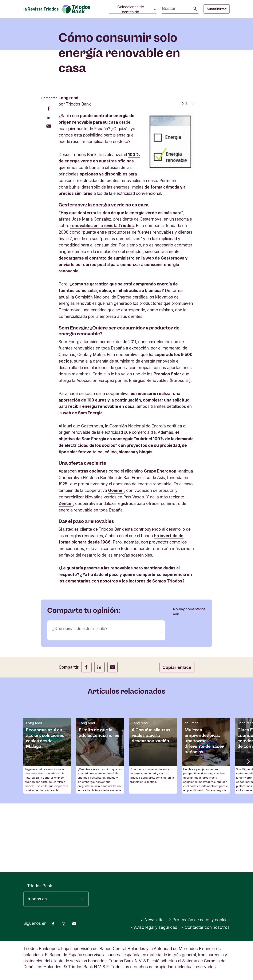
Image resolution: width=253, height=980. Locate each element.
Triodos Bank (40, 886)
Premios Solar (167, 443)
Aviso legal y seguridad (154, 927)
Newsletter (153, 920)
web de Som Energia (83, 482)
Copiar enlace (177, 736)
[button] (248, 830)
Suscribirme (217, 9)
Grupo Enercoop (160, 540)
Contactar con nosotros (205, 927)
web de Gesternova (165, 327)
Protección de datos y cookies (199, 920)
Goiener (116, 559)
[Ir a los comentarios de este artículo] (193, 172)
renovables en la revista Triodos (102, 295)
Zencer (66, 572)
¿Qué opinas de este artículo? (80, 698)
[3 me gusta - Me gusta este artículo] (184, 172)
